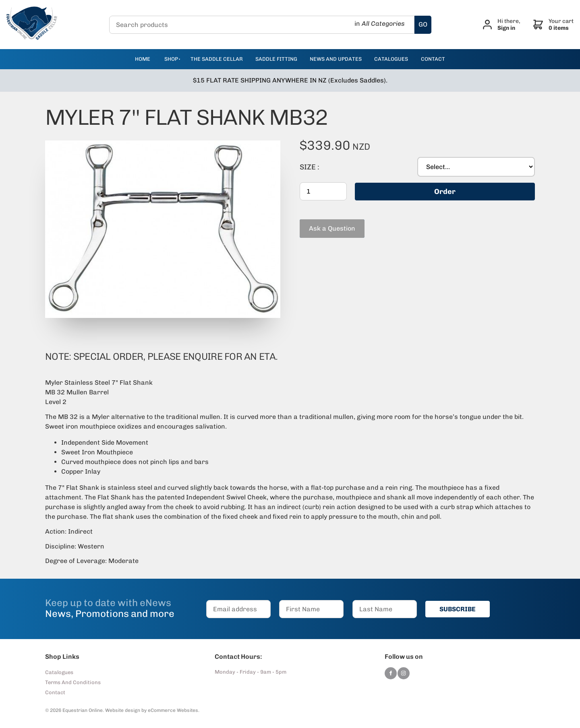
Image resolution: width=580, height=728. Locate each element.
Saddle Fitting (276, 59)
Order (445, 192)
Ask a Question (323, 223)
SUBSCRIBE (458, 609)
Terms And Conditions (73, 682)
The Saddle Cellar (217, 59)
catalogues (391, 59)
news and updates (336, 59)
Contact (55, 692)
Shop (171, 59)
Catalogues (59, 672)
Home (143, 59)
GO (423, 24)
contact (433, 59)
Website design (123, 710)
